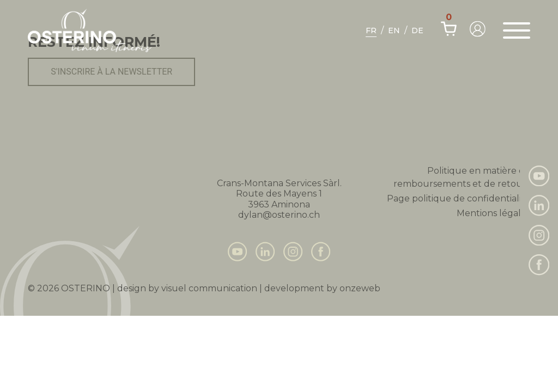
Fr (371, 30)
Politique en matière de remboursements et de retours (462, 177)
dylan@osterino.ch (279, 215)
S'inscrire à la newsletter (111, 72)
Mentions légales (493, 213)
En (394, 30)
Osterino (86, 288)
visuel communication (209, 288)
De (417, 30)
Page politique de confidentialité (459, 198)
